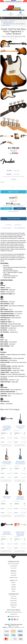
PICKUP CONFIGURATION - (8, 392)
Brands (14, 591)
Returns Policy (14, 600)
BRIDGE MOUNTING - (6, 358)
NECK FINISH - (5, 306)
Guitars (6, 21)
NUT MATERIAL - (5, 332)
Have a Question (14, 219)
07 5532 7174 (14, 614)
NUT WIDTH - (4, 330)
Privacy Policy (14, 598)
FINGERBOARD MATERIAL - (8, 316)
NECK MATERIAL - (6, 304)
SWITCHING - (4, 396)
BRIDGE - (3, 355)
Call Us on (11, 15)
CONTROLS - (4, 394)
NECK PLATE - (5, 380)
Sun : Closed (13, 568)
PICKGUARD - (4, 360)
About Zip (14, 607)
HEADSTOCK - (5, 302)
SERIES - (3, 288)
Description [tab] (9, 225)
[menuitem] (13, 153)
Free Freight (21, 15)
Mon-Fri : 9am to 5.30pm (13, 564)
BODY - (3, 340)
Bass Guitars (12, 21)
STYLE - (3, 404)
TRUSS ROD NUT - (6, 326)
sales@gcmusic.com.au (14, 616)
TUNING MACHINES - (6, 370)
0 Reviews (13, 179)
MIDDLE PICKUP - (5, 390)
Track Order (14, 575)
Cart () (24, 18)
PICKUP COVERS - (6, 362)
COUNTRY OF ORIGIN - (7, 294)
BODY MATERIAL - (6, 346)
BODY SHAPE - (5, 344)
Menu (3, 18)
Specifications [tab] (18, 225)
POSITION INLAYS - (6, 318)
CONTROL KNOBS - (6, 366)
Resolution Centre (13, 577)
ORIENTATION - (5, 290)
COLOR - (3, 292)
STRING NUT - (4, 328)
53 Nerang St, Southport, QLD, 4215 (13, 612)
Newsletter (14, 587)
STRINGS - (3, 374)
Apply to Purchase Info (13, 211)
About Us (13, 582)
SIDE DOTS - (4, 320)
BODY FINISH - (5, 342)
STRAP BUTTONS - (6, 382)
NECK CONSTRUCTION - (7, 312)
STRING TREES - (5, 372)
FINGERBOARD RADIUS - (8, 314)
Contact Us (13, 589)
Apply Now (7, 209)
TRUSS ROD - (4, 324)
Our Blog (14, 585)
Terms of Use (13, 596)
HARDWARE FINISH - (6, 368)
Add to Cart (14, 192)
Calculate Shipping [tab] (7, 228)
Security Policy (13, 603)
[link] (9, 619)
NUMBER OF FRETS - (6, 322)
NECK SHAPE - (5, 310)
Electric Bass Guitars (8, 22)
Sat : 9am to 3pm (13, 566)
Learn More (20, 209)
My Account (13, 573)
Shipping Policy (13, 605)
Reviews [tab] (19, 228)
